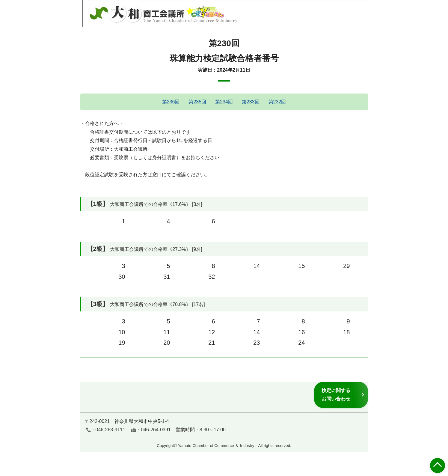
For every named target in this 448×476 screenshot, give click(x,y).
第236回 (171, 102)
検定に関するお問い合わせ (336, 395)
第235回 (197, 102)
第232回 (277, 102)
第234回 (224, 102)
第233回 (251, 102)
